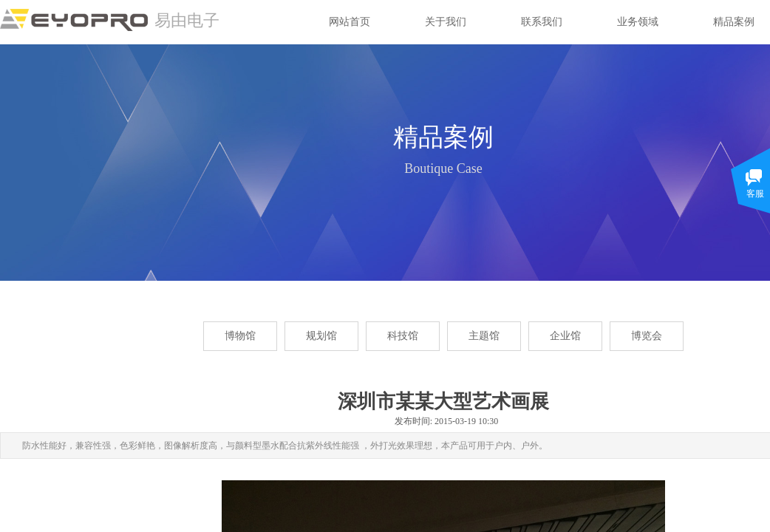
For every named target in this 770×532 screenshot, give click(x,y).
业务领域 (638, 22)
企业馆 (565, 336)
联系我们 (542, 22)
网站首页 (350, 22)
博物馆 (240, 336)
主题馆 (484, 336)
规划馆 (321, 336)
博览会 (647, 336)
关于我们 (446, 22)
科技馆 (403, 336)
